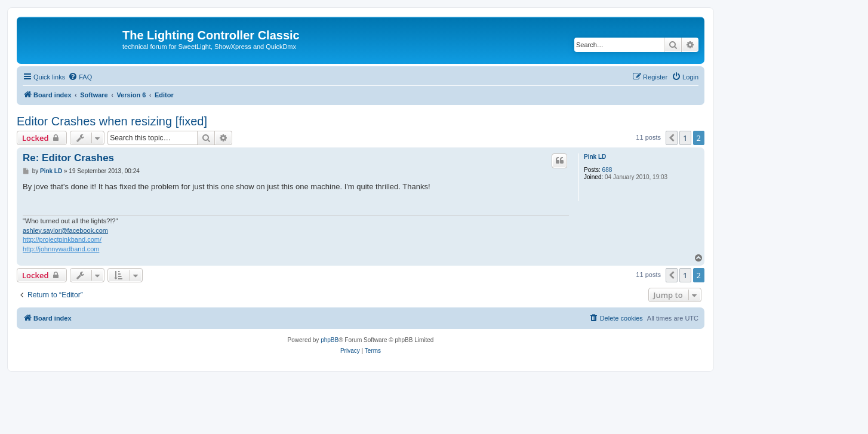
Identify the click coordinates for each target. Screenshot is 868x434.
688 (607, 170)
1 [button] (685, 138)
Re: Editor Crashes (68, 158)
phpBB (330, 340)
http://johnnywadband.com (61, 249)
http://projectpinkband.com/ (62, 239)
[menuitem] (80, 77)
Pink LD (595, 157)
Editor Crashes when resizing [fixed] (112, 121)
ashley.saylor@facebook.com (65, 230)
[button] (672, 138)
